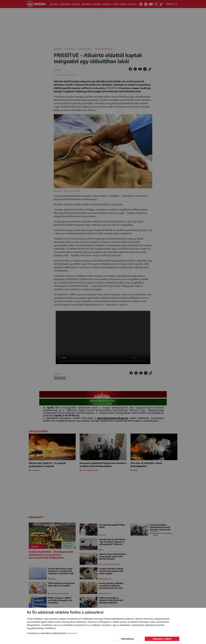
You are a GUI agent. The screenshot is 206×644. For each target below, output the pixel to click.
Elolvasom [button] (72, 633)
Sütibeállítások (127, 639)
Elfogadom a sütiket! (162, 639)
